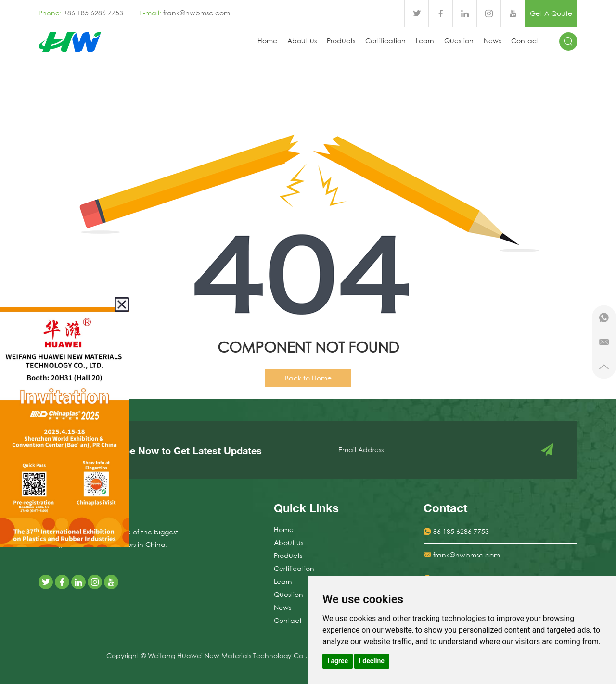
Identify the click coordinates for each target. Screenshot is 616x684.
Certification (385, 41)
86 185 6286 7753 (461, 532)
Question (459, 41)
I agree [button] (338, 661)
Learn (425, 41)
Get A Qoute (551, 13)
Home (267, 41)
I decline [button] (372, 661)
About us (302, 41)
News (492, 41)
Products (341, 41)
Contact (525, 41)
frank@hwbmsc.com (197, 13)
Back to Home (308, 378)
